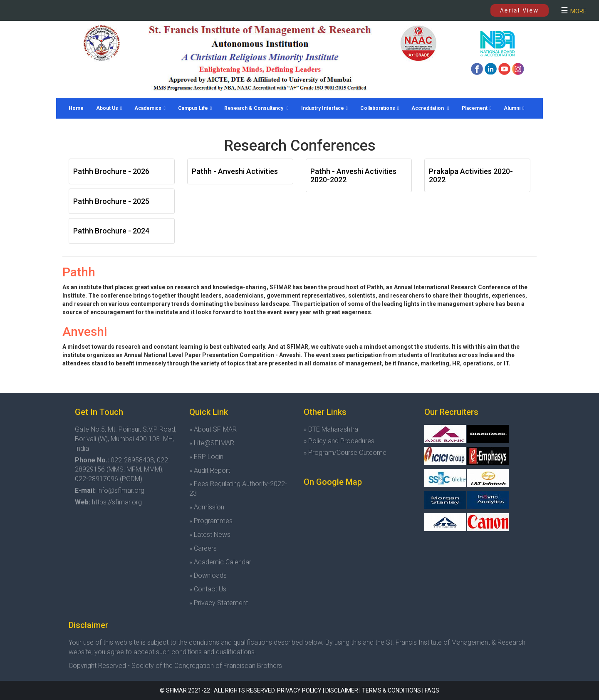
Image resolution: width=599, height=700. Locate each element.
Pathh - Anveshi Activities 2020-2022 (353, 175)
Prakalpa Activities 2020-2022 (471, 175)
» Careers (203, 548)
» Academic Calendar (220, 562)
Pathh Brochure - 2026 (111, 171)
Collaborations (380, 108)
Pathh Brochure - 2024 (111, 231)
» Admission (207, 507)
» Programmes (211, 521)
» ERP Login (206, 457)
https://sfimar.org (117, 502)
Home (76, 108)
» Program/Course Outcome (345, 453)
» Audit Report (210, 470)
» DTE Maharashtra (331, 429)
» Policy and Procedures (339, 441)
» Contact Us (208, 589)
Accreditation (430, 108)
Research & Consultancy (256, 108)
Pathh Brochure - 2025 (111, 201)
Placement (476, 108)
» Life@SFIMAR (212, 443)
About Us (109, 108)
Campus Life (195, 108)
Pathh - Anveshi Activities (235, 171)
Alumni (514, 108)
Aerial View (519, 10)
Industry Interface (324, 108)
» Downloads (208, 575)
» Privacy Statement (219, 603)
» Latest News (210, 535)
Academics (150, 108)
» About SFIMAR (213, 429)
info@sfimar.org (121, 490)
